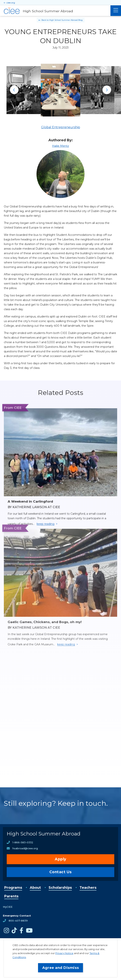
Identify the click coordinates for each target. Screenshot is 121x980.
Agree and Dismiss (61, 968)
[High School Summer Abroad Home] (55, 11)
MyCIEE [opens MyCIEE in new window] (8, 907)
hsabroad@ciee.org (25, 848)
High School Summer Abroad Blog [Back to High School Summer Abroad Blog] (66, 20)
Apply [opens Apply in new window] (61, 859)
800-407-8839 (18, 921)
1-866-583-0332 (23, 842)
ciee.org (11, 3)
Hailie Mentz (61, 146)
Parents (11, 896)
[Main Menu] (116, 11)
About (35, 888)
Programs (13, 888)
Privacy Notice (64, 953)
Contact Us (61, 872)
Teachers (88, 888)
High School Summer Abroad (44, 834)
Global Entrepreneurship (61, 127)
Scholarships (60, 888)
